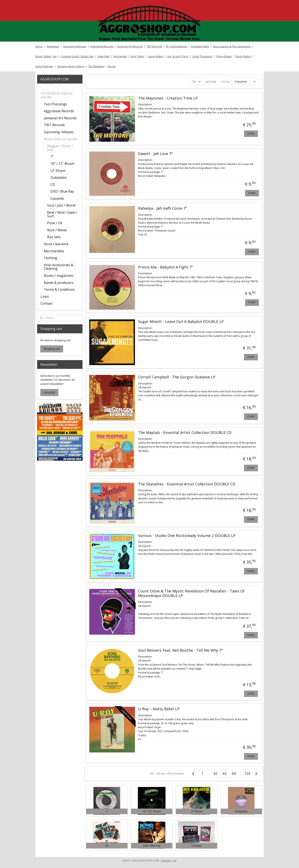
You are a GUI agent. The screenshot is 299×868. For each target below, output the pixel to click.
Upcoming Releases (75, 46)
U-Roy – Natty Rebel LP (159, 709)
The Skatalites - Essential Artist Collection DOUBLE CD (186, 484)
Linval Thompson (202, 56)
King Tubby (137, 56)
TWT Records (154, 46)
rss (175, 860)
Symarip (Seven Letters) (71, 66)
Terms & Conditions (59, 289)
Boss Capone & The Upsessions (232, 46)
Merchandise (54, 251)
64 (234, 773)
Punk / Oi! (55, 223)
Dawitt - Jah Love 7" (155, 154)
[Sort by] (245, 82)
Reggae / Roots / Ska (60, 148)
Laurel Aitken (155, 56)
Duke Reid (104, 56)
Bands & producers (59, 283)
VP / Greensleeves (176, 46)
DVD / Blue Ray (62, 191)
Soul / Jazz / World (61, 205)
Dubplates (59, 177)
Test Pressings (55, 104)
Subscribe (49, 392)
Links (45, 297)
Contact (47, 303)
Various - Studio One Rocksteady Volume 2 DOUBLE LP (187, 536)
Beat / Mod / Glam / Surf (62, 214)
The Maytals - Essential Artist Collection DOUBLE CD (185, 433)
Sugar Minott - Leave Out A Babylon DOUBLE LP (181, 322)
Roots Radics (243, 56)
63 (225, 773)
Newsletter (53, 46)
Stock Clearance (56, 244)
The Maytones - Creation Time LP (168, 98)
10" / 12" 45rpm (62, 164)
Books (112, 66)
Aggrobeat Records (102, 46)
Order (251, 134)
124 (247, 773)
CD (53, 185)
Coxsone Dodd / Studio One (77, 56)
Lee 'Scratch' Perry (178, 56)
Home (39, 46)
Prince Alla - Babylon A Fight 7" (165, 267)
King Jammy (120, 56)
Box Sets (54, 237)
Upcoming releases (59, 132)
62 (216, 773)
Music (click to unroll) (60, 139)
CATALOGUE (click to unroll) (56, 95)
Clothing (50, 258)
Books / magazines (59, 276)
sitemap (166, 860)
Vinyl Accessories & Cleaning (59, 267)
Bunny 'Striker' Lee (46, 56)
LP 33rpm (58, 171)
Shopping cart (52, 349)
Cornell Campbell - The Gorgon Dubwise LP (176, 377)
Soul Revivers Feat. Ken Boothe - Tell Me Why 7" (180, 650)
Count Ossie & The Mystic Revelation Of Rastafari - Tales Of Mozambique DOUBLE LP (191, 593)
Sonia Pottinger (44, 66)
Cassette (57, 198)
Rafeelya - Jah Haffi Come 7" (162, 208)
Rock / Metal (57, 230)
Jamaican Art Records (130, 46)
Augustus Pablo (200, 46)
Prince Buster (224, 56)
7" (52, 156)
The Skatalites (96, 66)
